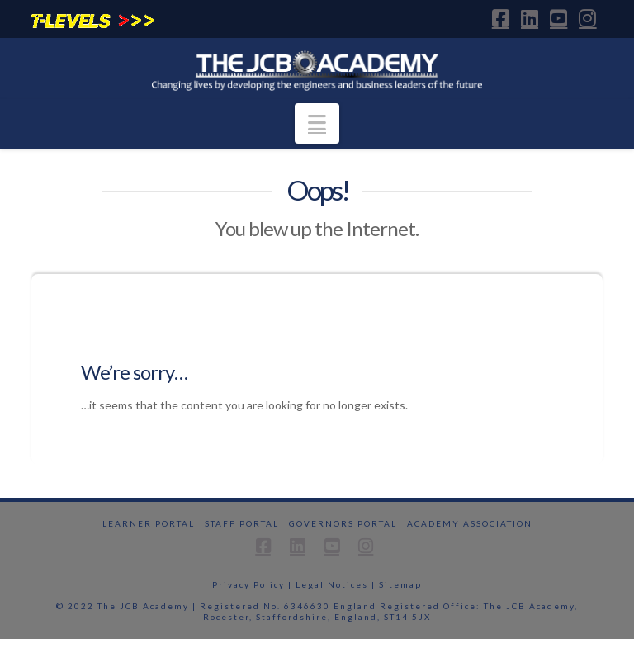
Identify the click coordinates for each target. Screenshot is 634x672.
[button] (317, 123)
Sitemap (400, 584)
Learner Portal (149, 523)
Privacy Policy (248, 584)
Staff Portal (242, 523)
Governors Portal (343, 523)
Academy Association (470, 523)
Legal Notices (332, 584)
